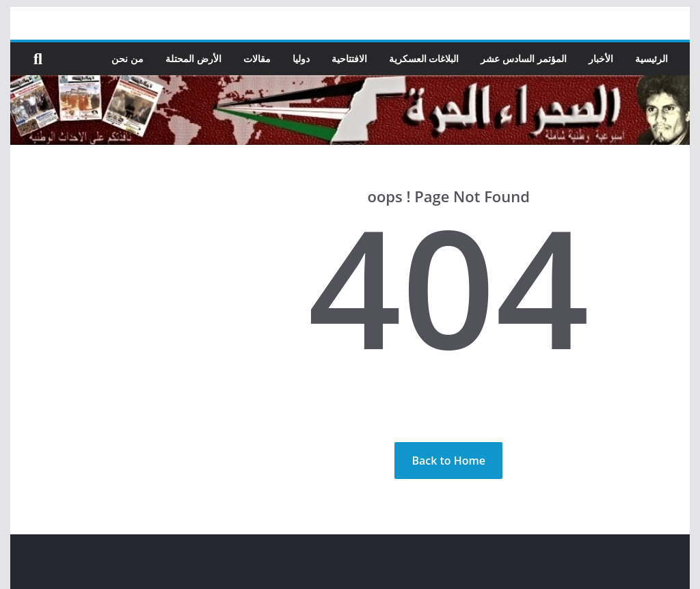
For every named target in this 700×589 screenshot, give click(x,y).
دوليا (301, 58)
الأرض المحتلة (194, 58)
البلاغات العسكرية (424, 58)
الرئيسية (651, 58)
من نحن (128, 58)
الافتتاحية (349, 58)
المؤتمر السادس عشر (524, 58)
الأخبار (601, 58)
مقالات (257, 58)
